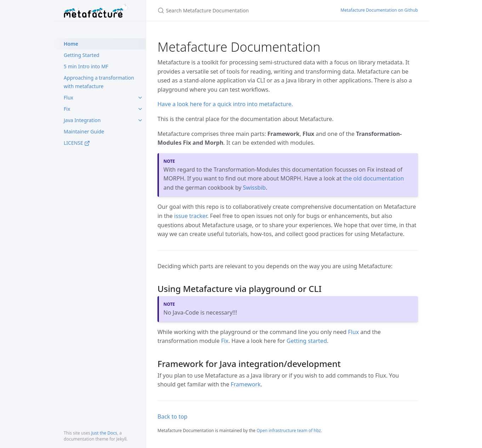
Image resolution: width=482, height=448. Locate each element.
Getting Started (82, 55)
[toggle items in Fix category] (140, 109)
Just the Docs (104, 433)
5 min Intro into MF (86, 66)
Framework (246, 384)
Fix (67, 109)
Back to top (173, 417)
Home (71, 44)
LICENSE (77, 143)
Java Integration (82, 120)
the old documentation (374, 178)
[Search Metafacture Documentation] (240, 10)
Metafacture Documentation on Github (379, 10)
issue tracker (191, 216)
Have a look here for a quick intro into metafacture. (225, 104)
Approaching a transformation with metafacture (99, 82)
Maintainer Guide (84, 131)
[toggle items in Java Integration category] (140, 120)
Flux (68, 97)
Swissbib (254, 188)
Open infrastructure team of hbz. (289, 430)
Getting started (307, 341)
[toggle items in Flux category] (140, 98)
